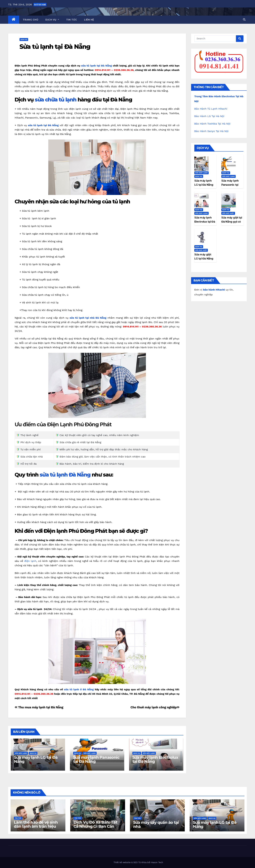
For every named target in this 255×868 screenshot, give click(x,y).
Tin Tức (72, 20)
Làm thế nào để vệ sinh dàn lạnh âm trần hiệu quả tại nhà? (36, 826)
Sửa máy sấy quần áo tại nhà (156, 824)
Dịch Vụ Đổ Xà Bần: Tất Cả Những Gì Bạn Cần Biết (95, 826)
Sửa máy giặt (228, 213)
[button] (244, 20)
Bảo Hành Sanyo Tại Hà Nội (211, 131)
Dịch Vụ (52, 20)
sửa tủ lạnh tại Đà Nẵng (97, 66)
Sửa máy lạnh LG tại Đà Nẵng (36, 759)
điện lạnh (30, 561)
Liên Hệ (89, 20)
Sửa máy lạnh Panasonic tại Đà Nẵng (96, 759)
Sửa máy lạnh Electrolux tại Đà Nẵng (155, 759)
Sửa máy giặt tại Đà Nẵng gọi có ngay (232, 222)
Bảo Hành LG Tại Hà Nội (209, 116)
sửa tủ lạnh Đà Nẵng (65, 475)
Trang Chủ (31, 20)
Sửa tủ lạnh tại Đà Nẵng (55, 47)
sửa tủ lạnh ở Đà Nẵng (79, 689)
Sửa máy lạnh (21, 753)
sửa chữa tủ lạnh (56, 100)
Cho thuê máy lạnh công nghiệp (155, 707)
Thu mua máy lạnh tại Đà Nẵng (39, 707)
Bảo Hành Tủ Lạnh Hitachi (211, 109)
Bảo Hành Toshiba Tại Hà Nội (212, 124)
